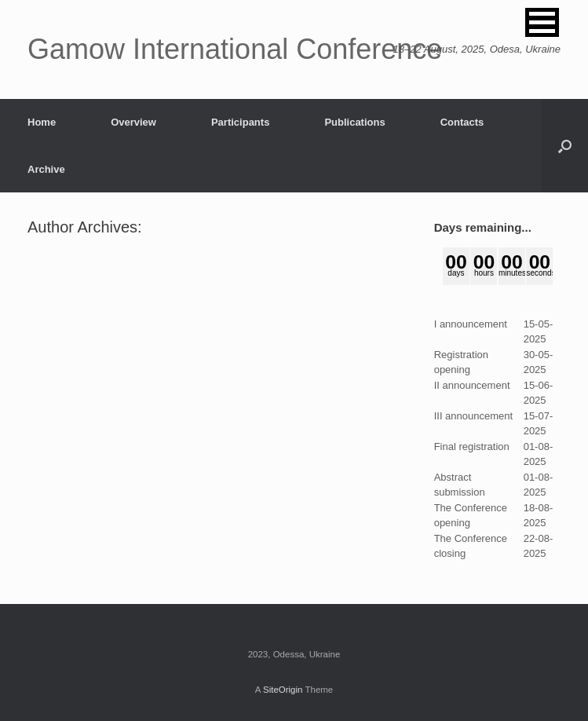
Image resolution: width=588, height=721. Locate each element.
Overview (133, 122)
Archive (46, 169)
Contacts (462, 122)
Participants (240, 122)
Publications (354, 122)
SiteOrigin (283, 690)
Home (42, 122)
